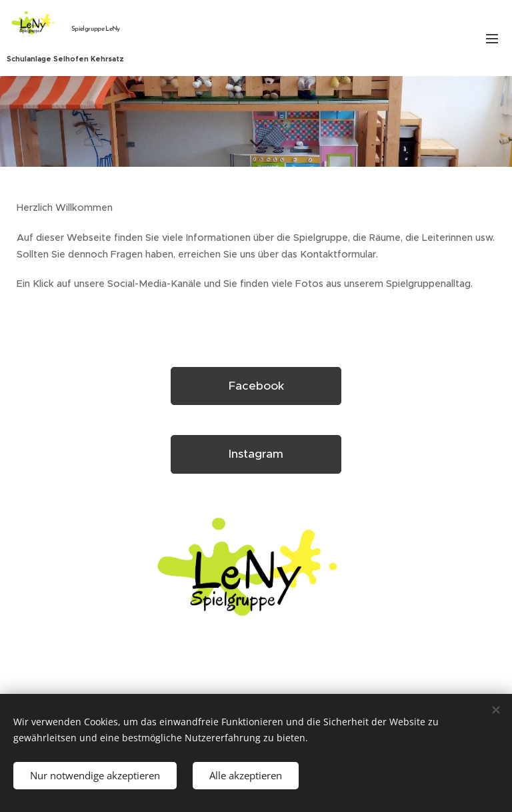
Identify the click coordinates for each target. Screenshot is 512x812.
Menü (492, 39)
